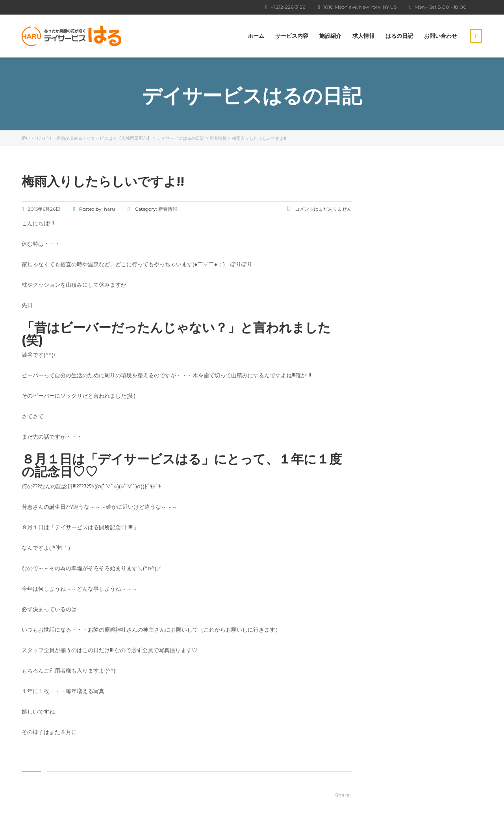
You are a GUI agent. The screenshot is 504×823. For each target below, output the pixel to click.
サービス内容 (292, 36)
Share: (343, 795)
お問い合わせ (441, 36)
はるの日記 (399, 36)
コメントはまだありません (320, 209)
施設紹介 (330, 36)
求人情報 (363, 36)
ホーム (256, 36)
